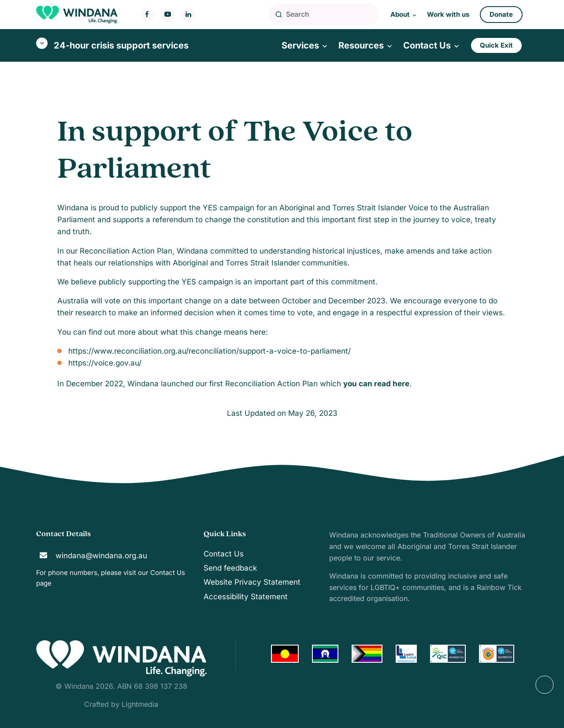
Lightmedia (140, 704)
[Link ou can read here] (376, 384)
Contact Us (168, 573)
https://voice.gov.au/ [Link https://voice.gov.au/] (105, 363)
